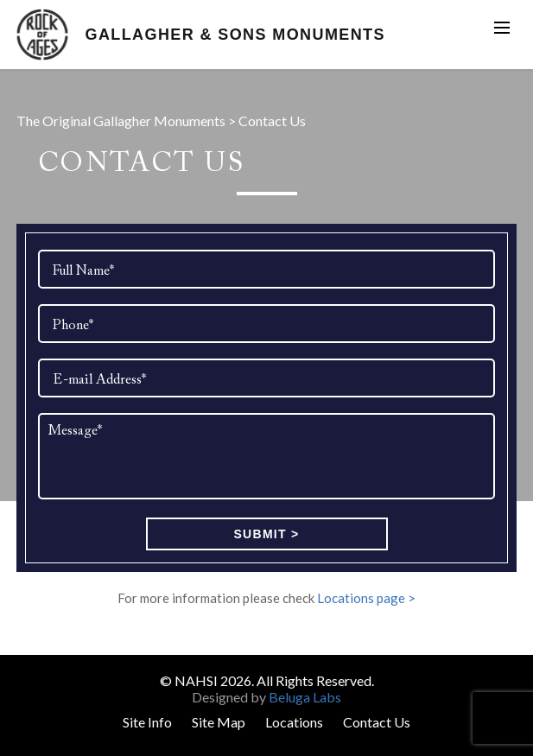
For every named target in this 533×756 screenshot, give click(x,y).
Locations (294, 722)
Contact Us (377, 722)
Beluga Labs (305, 697)
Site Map (219, 722)
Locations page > (366, 598)
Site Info (147, 722)
